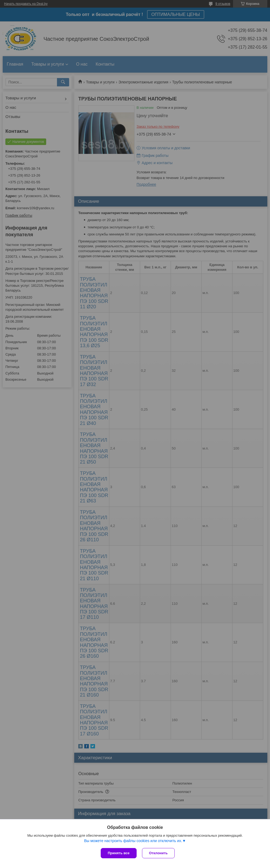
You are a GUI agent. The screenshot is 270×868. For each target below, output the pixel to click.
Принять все (119, 853)
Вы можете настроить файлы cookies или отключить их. (133, 841)
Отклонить (158, 853)
